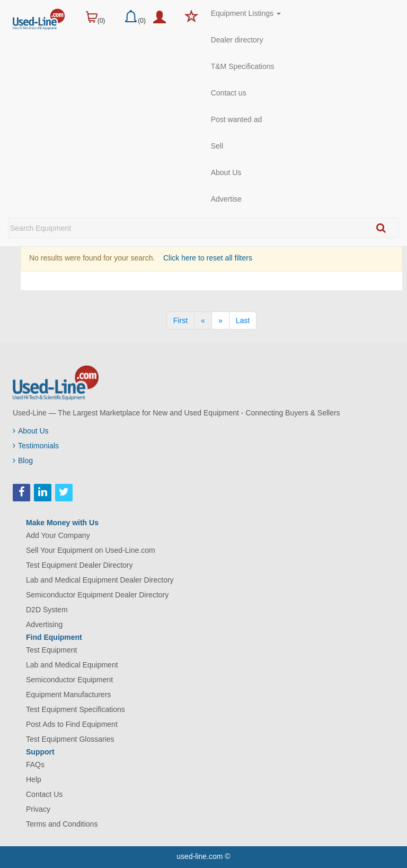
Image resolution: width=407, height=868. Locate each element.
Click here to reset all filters (207, 258)
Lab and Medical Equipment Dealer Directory (100, 580)
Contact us (229, 93)
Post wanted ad (237, 119)
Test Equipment (52, 650)
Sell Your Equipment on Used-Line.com (91, 550)
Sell (217, 146)
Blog (23, 461)
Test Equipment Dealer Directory (79, 565)
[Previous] (203, 320)
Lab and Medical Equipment (72, 665)
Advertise (226, 199)
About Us (226, 172)
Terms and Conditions (62, 824)
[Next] (220, 320)
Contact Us (44, 794)
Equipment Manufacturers (68, 695)
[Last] (243, 320)
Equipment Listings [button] (246, 13)
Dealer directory (237, 40)
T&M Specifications (243, 66)
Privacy (38, 809)
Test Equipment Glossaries (70, 739)
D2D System (47, 610)
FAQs (35, 765)
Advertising (44, 624)
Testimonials (36, 446)
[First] (180, 320)
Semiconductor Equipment (69, 680)
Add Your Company (58, 535)
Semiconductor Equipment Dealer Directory (97, 595)
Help (34, 779)
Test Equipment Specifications (76, 709)
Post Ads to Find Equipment (72, 724)
